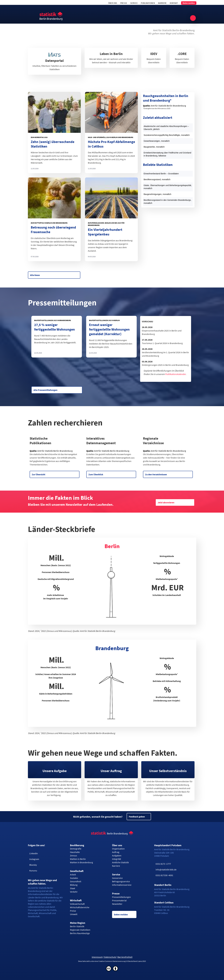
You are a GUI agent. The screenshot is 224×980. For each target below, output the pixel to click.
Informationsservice (122, 885)
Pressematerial (119, 900)
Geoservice (117, 878)
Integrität (117, 859)
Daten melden (189, 3)
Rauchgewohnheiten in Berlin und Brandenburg (166, 98)
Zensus (73, 855)
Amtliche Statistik (120, 862)
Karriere (162, 3)
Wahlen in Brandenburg (81, 862)
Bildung (74, 885)
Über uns (113, 3)
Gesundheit (76, 881)
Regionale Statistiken (80, 930)
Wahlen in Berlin (78, 859)
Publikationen (148, 3)
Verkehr (74, 892)
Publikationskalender (175, 374)
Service (134, 3)
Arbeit (73, 875)
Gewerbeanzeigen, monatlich (157, 141)
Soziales (74, 878)
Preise (73, 911)
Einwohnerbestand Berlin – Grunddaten (161, 174)
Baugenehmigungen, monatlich (158, 194)
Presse (124, 3)
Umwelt (74, 914)
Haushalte (75, 852)
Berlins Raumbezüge (80, 933)
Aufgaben (117, 855)
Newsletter (117, 904)
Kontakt (174, 3)
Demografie (76, 849)
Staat (72, 888)
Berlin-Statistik (77, 926)
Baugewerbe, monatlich (154, 147)
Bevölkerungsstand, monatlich (157, 179)
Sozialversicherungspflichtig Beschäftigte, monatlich (167, 135)
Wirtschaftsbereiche (80, 907)
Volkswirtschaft (77, 904)
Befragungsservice (121, 881)
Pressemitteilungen (121, 897)
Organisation (118, 849)
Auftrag (116, 852)
